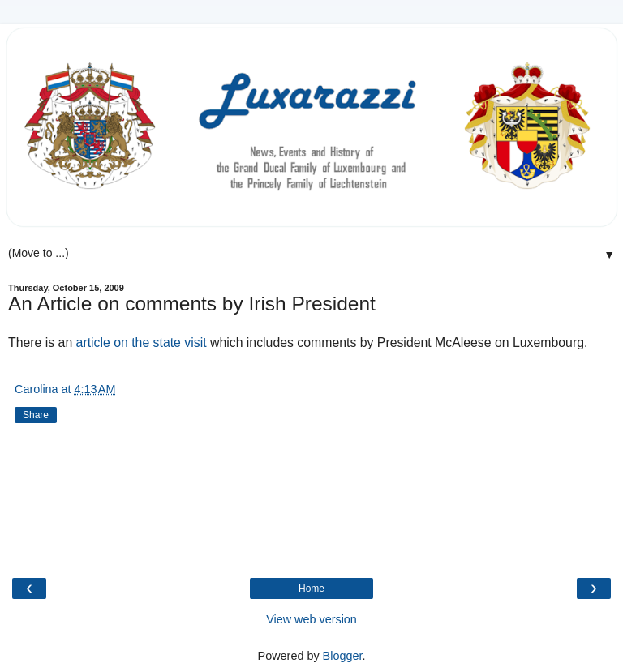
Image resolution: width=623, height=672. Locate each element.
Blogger (343, 656)
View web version (311, 619)
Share (36, 415)
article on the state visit (142, 342)
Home (311, 589)
